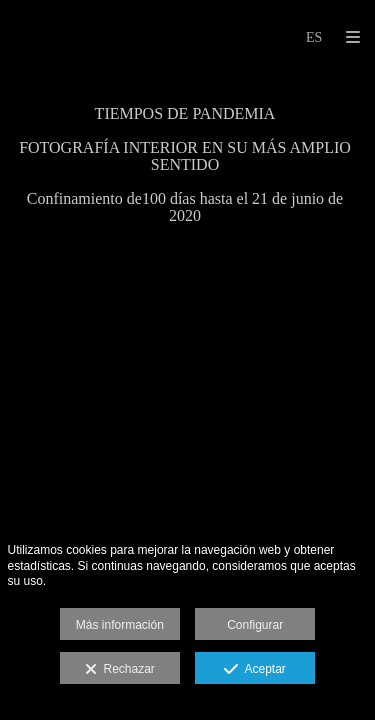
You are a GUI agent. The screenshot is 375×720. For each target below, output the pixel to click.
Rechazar (120, 670)
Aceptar (254, 670)
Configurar (255, 625)
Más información (120, 625)
